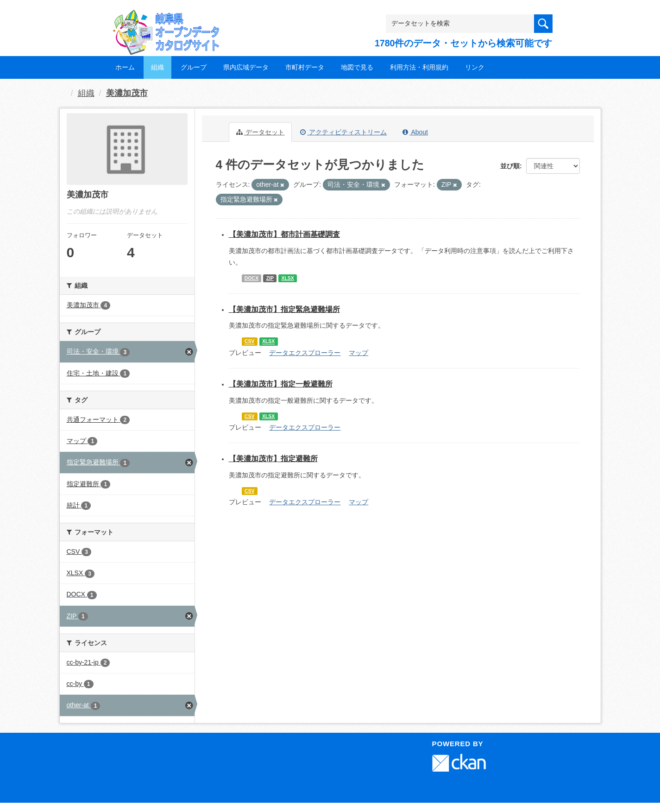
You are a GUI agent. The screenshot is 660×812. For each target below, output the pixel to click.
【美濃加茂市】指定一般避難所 (281, 384)
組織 (157, 67)
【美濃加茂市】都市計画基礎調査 (284, 234)
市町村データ (305, 67)
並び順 (510, 166)
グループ (194, 67)
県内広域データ (246, 67)
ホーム (125, 67)
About (415, 132)
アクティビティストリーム (343, 132)
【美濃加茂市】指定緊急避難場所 (284, 309)
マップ (358, 353)
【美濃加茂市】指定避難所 (273, 459)
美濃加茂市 (127, 93)
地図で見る (357, 67)
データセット (261, 132)
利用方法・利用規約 (419, 67)
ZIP (270, 278)
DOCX (251, 278)
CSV (250, 342)
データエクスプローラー (305, 353)
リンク (475, 67)
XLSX (287, 278)
